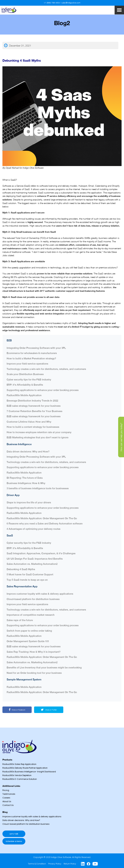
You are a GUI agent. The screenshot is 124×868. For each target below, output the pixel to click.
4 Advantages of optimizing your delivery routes (34, 529)
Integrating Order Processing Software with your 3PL (36, 348)
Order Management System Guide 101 (28, 641)
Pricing (6, 790)
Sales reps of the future (20, 620)
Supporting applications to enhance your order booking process (43, 390)
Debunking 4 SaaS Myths (21, 569)
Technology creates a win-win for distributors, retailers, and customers (46, 369)
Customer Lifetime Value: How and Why (29, 422)
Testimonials (9, 794)
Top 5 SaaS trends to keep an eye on (27, 580)
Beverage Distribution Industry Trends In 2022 (32, 401)
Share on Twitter (49, 710)
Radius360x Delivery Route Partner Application (25, 768)
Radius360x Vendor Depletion (17, 775)
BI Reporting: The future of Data (25, 478)
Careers (6, 798)
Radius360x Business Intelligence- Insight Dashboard (29, 772)
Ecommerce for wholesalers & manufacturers (32, 353)
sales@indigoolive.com (71, 3)
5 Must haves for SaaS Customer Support (30, 574)
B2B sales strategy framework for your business (34, 406)
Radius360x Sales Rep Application (19, 764)
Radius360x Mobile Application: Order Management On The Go (42, 518)
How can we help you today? (121, 437)
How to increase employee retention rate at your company (39, 432)
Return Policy (70, 864)
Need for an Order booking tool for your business (34, 673)
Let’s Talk (14, 834)
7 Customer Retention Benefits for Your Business (35, 411)
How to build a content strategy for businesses (33, 427)
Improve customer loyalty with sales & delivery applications (40, 594)
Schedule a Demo (14, 841)
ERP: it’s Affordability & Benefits (25, 385)
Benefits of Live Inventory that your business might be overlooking (44, 667)
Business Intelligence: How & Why (26, 483)
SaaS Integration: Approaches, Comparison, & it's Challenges (41, 553)
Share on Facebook (17, 710)
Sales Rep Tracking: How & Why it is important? (34, 652)
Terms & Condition (37, 864)
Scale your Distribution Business (25, 374)
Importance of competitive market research (31, 615)
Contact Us (8, 805)
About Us (7, 801)
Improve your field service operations (27, 364)
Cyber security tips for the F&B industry (29, 380)
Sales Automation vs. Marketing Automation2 (32, 564)
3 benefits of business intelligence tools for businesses (38, 488)
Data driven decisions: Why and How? (28, 452)
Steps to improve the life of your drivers (29, 502)
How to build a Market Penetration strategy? (31, 358)
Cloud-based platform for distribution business (33, 599)
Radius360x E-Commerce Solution (20, 779)
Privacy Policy (55, 864)
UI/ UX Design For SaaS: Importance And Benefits (35, 559)
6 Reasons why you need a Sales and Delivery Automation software (45, 524)
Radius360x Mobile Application (24, 395)
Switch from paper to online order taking (30, 631)
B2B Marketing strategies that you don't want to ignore (37, 437)
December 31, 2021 (18, 45)
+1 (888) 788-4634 (52, 3)
